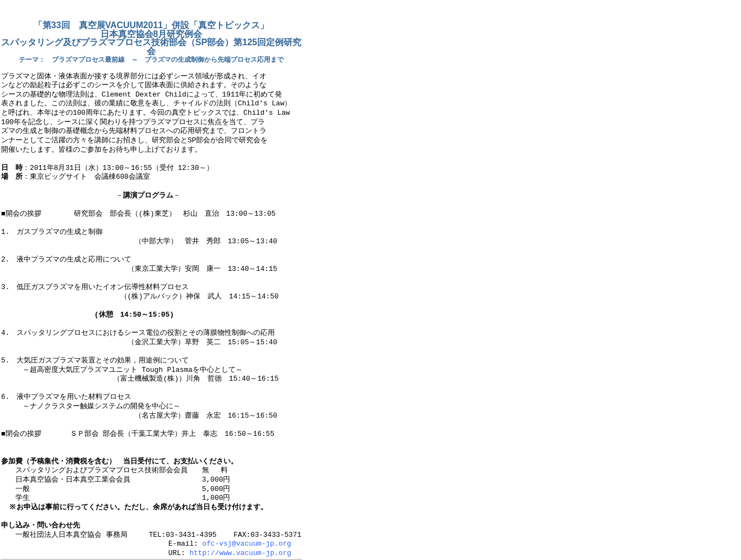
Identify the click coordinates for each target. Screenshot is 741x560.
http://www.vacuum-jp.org (240, 553)
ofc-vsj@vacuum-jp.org (246, 544)
